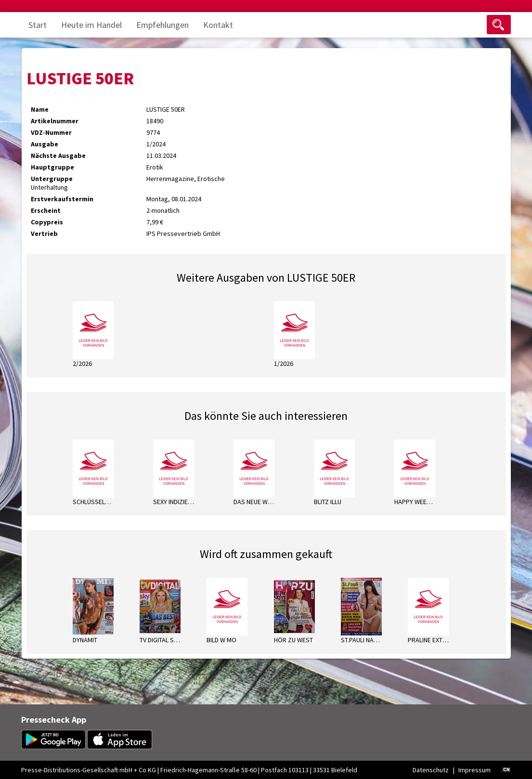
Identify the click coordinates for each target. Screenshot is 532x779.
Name (40, 109)
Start (38, 25)
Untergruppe (52, 179)
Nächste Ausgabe (58, 156)
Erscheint (46, 210)
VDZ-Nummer (51, 132)
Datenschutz (431, 770)
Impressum (474, 770)
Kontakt (218, 25)
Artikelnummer (55, 121)
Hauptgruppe (52, 167)
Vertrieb (44, 234)
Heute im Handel (91, 25)
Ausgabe (45, 144)
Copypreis (47, 222)
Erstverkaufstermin (62, 199)
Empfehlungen (162, 25)
